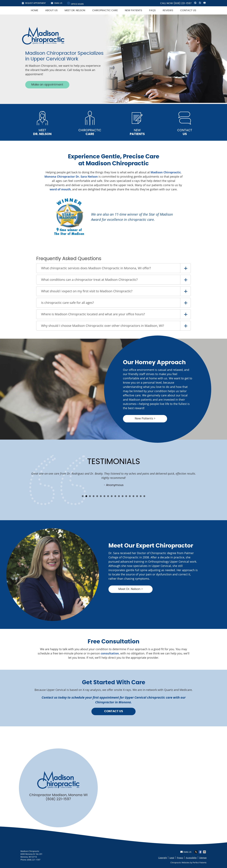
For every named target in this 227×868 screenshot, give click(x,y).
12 (123, 496)
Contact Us (188, 10)
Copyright (163, 858)
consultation (110, 653)
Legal (172, 858)
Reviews (168, 10)
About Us (51, 10)
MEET (42, 132)
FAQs (152, 10)
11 (119, 496)
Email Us (56, 3)
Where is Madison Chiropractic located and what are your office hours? (93, 314)
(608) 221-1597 (183, 3)
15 (133, 496)
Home (35, 10)
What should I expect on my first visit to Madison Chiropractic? (87, 291)
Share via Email (205, 852)
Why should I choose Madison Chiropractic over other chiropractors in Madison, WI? (103, 326)
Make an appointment (47, 85)
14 (130, 496)
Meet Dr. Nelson (75, 10)
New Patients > (145, 419)
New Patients (133, 10)
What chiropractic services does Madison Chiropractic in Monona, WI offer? (96, 268)
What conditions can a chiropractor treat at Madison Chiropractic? (89, 280)
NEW (137, 132)
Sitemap (203, 858)
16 (137, 496)
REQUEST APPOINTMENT (33, 3)
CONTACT (185, 132)
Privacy (180, 858)
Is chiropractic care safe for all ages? (67, 303)
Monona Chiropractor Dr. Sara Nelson (71, 177)
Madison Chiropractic (166, 172)
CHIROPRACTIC (90, 132)
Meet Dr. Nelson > (131, 589)
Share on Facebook (201, 852)
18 (144, 496)
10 (115, 496)
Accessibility (191, 858)
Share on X (196, 852)
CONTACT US (114, 711)
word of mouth (60, 189)
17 (141, 496)
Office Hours (75, 3)
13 (126, 496)
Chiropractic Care (105, 10)
